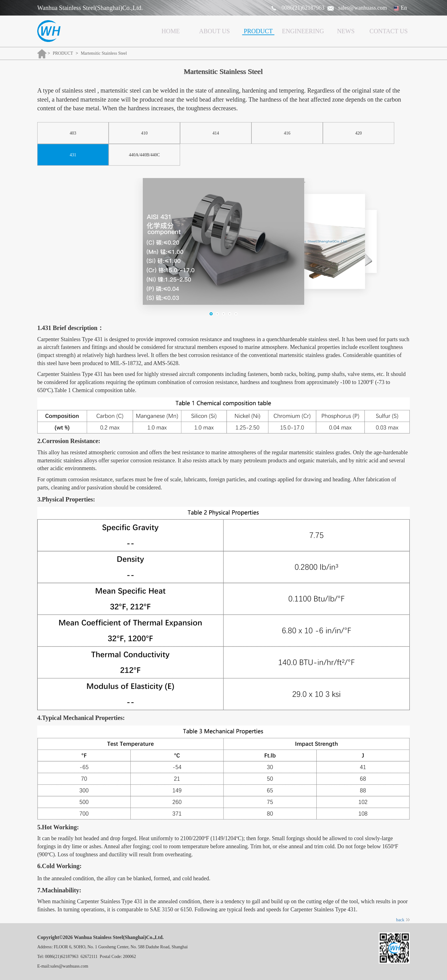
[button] (211, 314)
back (403, 920)
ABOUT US (214, 31)
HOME (171, 31)
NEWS (346, 31)
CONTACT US (388, 31)
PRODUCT (258, 31)
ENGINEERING (303, 31)
